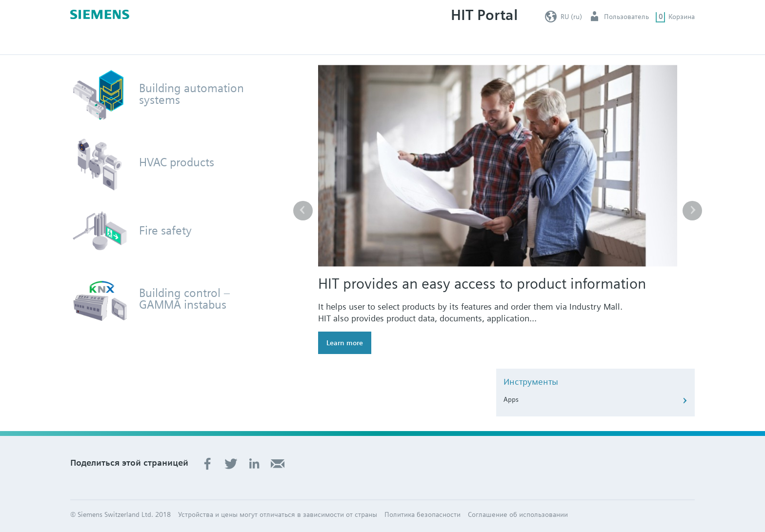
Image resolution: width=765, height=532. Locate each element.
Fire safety (165, 231)
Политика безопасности (423, 514)
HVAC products (177, 162)
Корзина (682, 17)
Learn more (345, 343)
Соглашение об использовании (518, 514)
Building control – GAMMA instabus (185, 299)
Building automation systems (191, 94)
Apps (511, 399)
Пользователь (626, 17)
